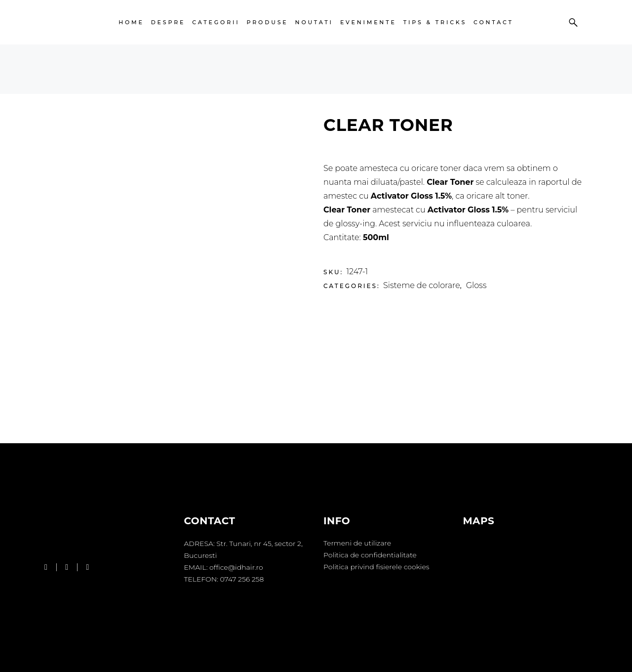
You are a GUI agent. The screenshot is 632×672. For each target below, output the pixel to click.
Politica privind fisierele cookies (376, 567)
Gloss (476, 285)
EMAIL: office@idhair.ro (224, 567)
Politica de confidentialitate (370, 555)
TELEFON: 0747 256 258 (224, 579)
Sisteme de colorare (422, 285)
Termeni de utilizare (357, 543)
